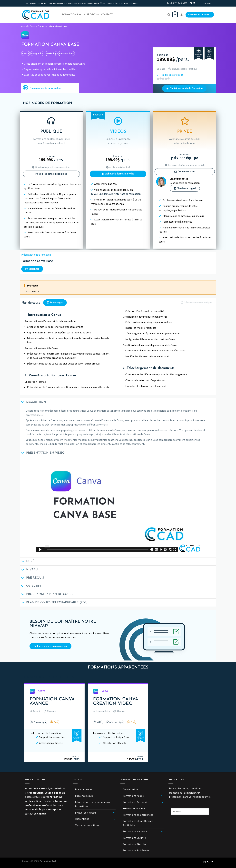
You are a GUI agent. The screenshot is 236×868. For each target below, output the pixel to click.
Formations (72, 15)
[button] (35, 711)
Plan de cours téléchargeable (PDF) (54, 603)
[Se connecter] (182, 15)
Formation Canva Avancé (52, 702)
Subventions (82, 819)
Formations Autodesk (135, 802)
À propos (91, 15)
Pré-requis (32, 578)
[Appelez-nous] (208, 862)
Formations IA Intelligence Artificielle (138, 823)
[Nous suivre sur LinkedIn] (194, 3)
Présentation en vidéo (42, 453)
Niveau (29, 570)
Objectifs (30, 586)
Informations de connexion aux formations (92, 804)
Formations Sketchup (135, 844)
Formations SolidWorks (136, 850)
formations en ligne (49, 3)
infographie (37, 53)
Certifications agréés (94, 3)
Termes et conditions (87, 825)
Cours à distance (32, 3)
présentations (66, 53)
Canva (26, 53)
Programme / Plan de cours (46, 595)
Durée (28, 562)
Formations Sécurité (134, 838)
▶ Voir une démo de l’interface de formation (116, 194)
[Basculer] (114, 813)
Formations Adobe (133, 796)
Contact (107, 15)
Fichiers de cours (84, 796)
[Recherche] (169, 15)
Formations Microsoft (135, 831)
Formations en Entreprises (138, 815)
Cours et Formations (39, 26)
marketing (51, 53)
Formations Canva (59, 26)
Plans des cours (84, 789)
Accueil (25, 26)
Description (33, 402)
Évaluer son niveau (85, 813)
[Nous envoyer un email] (191, 3)
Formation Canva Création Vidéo (116, 702)
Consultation (130, 789)
